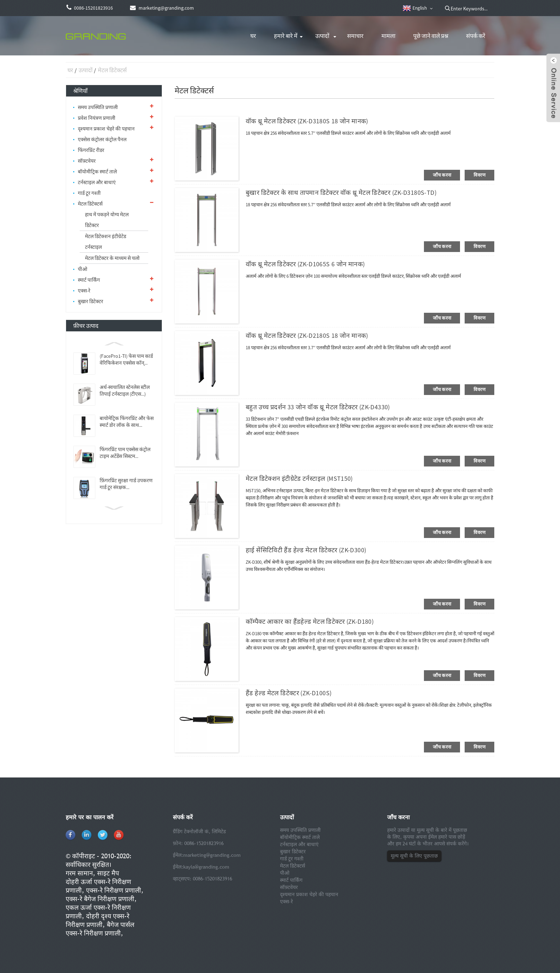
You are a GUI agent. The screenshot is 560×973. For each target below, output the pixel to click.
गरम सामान (79, 873)
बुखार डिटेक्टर (91, 301)
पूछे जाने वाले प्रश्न (431, 36)
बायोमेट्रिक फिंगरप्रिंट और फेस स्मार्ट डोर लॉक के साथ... (127, 422)
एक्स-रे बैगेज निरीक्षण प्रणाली (100, 899)
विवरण (479, 175)
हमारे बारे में (286, 36)
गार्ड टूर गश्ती (89, 193)
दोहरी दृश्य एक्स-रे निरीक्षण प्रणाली (97, 920)
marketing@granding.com (212, 855)
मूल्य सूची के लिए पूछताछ (414, 856)
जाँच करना (442, 175)
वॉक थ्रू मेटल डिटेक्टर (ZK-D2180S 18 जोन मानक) (307, 335)
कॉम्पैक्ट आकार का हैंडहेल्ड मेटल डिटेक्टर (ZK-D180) (310, 621)
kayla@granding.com (206, 867)
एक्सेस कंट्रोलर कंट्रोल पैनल (102, 139)
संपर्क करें (476, 36)
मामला (388, 36)
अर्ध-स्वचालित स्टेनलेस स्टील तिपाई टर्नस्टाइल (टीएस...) (125, 391)
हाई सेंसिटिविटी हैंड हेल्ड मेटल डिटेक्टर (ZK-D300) (306, 550)
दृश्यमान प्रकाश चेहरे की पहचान (106, 129)
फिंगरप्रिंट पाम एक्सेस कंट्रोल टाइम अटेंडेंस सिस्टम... (125, 453)
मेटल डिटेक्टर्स (112, 70)
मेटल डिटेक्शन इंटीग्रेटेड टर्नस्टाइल (106, 242)
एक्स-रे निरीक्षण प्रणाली (114, 890)
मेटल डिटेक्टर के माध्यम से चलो (112, 258)
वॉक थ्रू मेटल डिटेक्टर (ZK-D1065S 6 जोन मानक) (305, 264)
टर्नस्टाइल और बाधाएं (97, 182)
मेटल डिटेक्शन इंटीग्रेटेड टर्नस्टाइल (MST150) (299, 478)
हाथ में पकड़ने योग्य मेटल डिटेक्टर (107, 220)
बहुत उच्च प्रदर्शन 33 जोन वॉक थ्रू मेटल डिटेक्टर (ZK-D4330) (318, 407)
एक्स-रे (84, 291)
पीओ (82, 269)
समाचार (355, 36)
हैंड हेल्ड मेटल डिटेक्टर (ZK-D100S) (289, 693)
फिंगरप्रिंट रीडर (91, 150)
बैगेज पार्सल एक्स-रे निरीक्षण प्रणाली (100, 929)
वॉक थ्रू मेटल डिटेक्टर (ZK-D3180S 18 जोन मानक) (307, 121)
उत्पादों (322, 36)
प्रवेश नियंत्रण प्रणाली (97, 118)
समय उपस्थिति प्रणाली (98, 107)
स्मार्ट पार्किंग (89, 280)
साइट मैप (108, 873)
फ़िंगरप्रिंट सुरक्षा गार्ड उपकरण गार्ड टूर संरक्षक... (126, 484)
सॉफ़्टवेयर (87, 161)
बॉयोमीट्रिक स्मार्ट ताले (97, 172)
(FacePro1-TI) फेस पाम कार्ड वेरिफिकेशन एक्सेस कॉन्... (126, 359)
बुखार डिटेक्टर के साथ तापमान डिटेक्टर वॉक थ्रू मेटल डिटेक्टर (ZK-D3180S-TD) (341, 192)
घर (253, 36)
